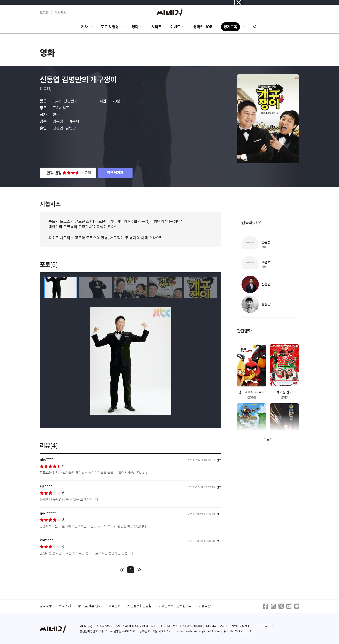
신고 (219, 460)
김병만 (71, 128)
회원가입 (60, 12)
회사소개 (65, 606)
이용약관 (205, 606)
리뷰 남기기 (115, 173)
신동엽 (58, 128)
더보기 (268, 440)
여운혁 (74, 121)
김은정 (58, 121)
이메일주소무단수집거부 (175, 606)
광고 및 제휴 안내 (90, 606)
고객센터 (114, 606)
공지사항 (46, 606)
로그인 (44, 12)
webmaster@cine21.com (203, 631)
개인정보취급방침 (139, 606)
